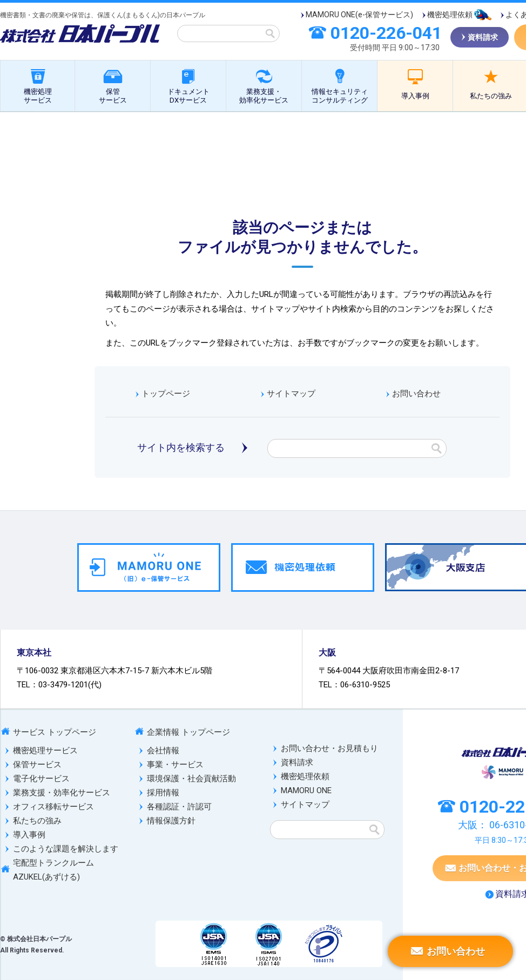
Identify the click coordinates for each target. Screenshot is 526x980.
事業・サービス (175, 765)
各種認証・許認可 (179, 807)
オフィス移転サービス (53, 807)
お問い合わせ (416, 394)
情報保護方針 (171, 821)
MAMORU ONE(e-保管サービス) (359, 15)
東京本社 (34, 653)
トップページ (166, 394)
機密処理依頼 (450, 15)
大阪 (327, 653)
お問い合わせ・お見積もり (329, 748)
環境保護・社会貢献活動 (191, 779)
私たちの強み (37, 821)
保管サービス (113, 96)
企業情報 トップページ (188, 732)
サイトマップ (291, 394)
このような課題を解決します (66, 849)
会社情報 (163, 751)
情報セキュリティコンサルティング (340, 96)
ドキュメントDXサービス (188, 96)
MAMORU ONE (306, 790)
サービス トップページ (55, 732)
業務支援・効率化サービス (264, 96)
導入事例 (415, 96)
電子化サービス (41, 779)
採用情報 (163, 793)
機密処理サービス (38, 96)
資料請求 (297, 762)
